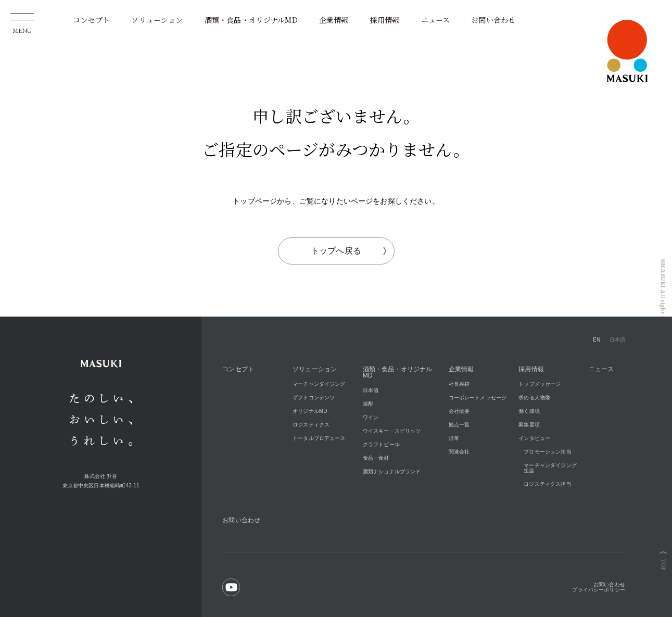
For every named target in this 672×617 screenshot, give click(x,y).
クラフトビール (381, 444)
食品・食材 (376, 458)
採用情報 (385, 20)
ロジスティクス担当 (547, 484)
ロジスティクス (311, 425)
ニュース (436, 20)
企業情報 (334, 20)
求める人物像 (534, 398)
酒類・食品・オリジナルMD (251, 20)
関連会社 (459, 452)
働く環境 (529, 411)
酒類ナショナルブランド (392, 471)
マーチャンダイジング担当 (550, 468)
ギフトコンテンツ (314, 398)
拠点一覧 (459, 425)
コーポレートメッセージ (478, 398)
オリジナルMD (310, 411)
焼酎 (368, 404)
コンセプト (91, 20)
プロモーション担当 (547, 452)
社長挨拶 (459, 384)
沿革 (454, 438)
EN (597, 340)
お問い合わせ (493, 20)
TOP (663, 565)
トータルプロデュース (319, 438)
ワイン (371, 417)
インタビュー (534, 438)
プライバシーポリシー (599, 590)
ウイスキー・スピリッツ (392, 431)
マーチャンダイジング (319, 384)
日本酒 (371, 390)
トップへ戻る (348, 251)
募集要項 (529, 425)
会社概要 (459, 411)
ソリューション (157, 20)
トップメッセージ (540, 384)
